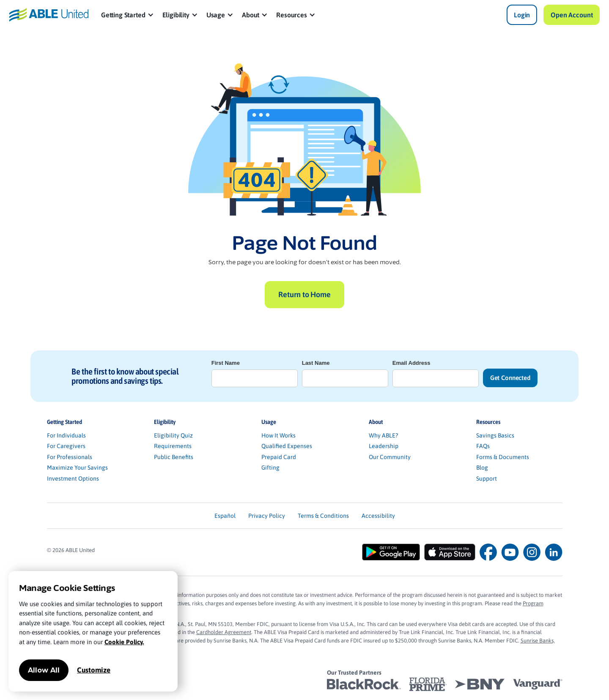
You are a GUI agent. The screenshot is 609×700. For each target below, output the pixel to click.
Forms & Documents (503, 457)
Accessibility (378, 516)
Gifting (270, 468)
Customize (94, 670)
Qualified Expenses (287, 446)
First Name (226, 363)
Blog (482, 468)
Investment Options (73, 479)
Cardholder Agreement (224, 632)
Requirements (173, 446)
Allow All (44, 670)
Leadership (384, 446)
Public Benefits (174, 457)
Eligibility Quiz (173, 435)
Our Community (390, 457)
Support (487, 479)
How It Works (278, 435)
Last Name (316, 363)
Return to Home (304, 294)
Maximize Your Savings (77, 468)
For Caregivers (66, 446)
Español (225, 516)
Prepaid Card (279, 457)
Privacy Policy (267, 516)
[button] (128, 15)
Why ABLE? (383, 435)
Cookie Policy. (124, 642)
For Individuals (66, 435)
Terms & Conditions (323, 516)
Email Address (411, 363)
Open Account (572, 15)
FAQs (483, 446)
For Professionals (70, 457)
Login (522, 15)
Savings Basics (495, 435)
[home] (49, 15)
